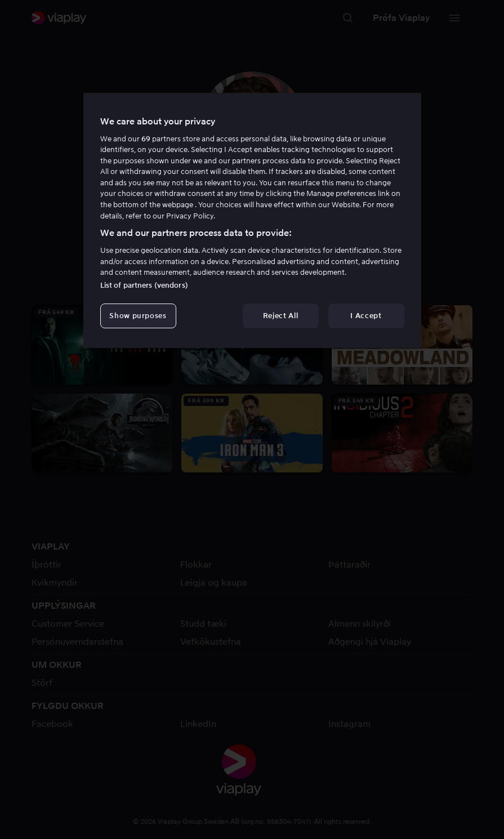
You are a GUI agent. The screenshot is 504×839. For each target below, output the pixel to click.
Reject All (281, 316)
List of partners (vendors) (144, 285)
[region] (252, 221)
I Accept (366, 316)
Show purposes (138, 316)
